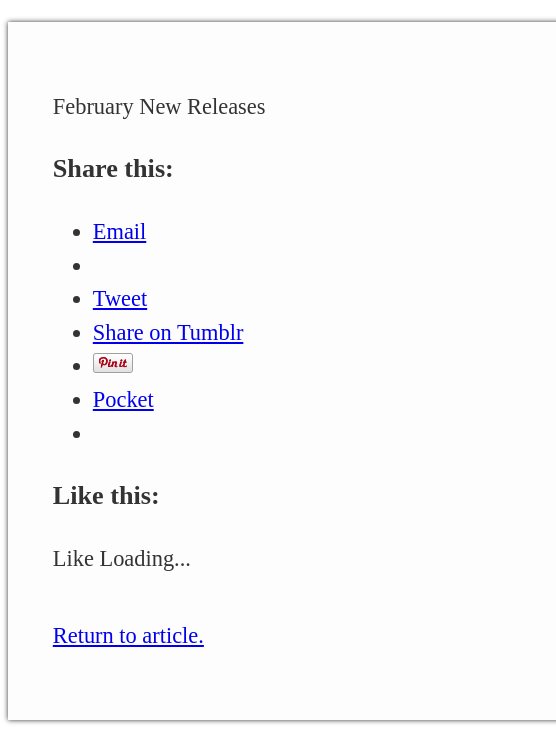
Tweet (120, 298)
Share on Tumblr (168, 332)
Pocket (123, 399)
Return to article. (128, 635)
